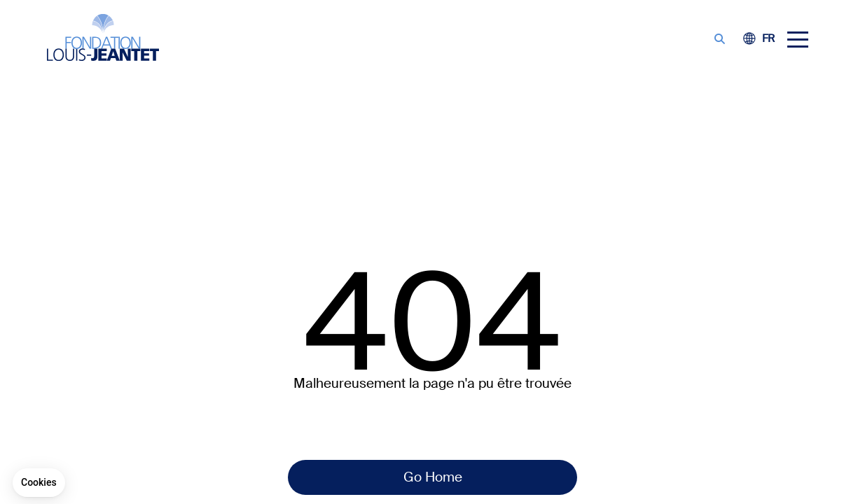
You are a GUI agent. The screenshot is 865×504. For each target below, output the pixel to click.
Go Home (433, 477)
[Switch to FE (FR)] (768, 39)
